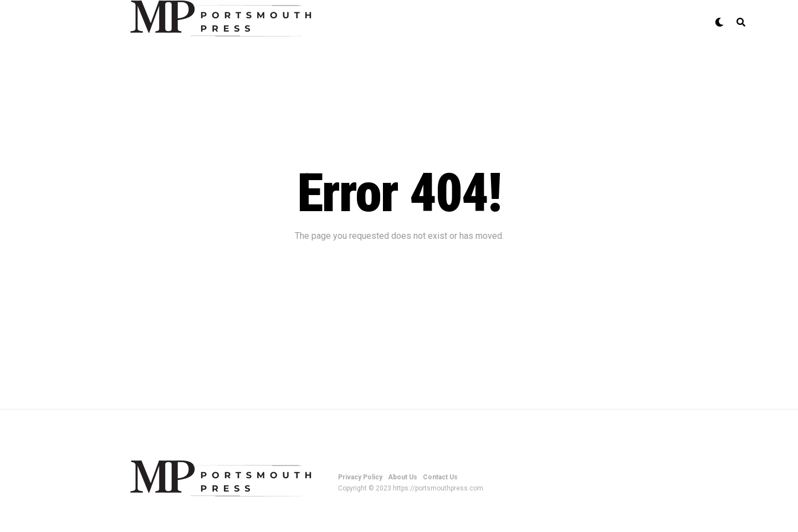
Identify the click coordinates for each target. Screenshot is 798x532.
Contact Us (440, 477)
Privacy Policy (360, 477)
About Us (403, 477)
